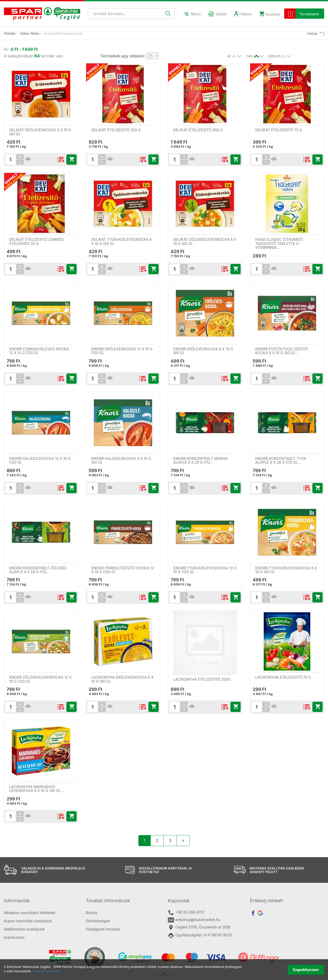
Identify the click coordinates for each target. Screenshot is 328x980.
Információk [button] (17, 901)
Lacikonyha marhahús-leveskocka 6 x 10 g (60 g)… (36, 789)
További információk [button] (108, 901)
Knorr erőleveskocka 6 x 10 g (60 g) (203, 351)
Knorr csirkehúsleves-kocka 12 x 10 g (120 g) (39, 351)
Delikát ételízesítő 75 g (279, 130)
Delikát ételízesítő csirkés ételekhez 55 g (36, 241)
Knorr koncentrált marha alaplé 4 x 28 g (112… (200, 460)
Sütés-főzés (30, 33)
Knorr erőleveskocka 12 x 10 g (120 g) (122, 351)
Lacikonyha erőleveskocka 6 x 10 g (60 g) (122, 679)
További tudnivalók (46, 971)
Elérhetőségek (98, 921)
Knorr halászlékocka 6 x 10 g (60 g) (121, 460)
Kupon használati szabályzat (28, 921)
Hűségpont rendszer (103, 929)
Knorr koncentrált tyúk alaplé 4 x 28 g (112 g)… (281, 460)
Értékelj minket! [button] (266, 901)
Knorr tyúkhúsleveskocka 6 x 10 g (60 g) (286, 570)
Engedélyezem (306, 970)
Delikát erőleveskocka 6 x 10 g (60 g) (40, 132)
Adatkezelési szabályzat (24, 929)
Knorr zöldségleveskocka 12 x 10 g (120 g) (40, 679)
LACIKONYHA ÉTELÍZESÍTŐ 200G (202, 679)
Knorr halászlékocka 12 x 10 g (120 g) (40, 460)
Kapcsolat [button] (179, 901)
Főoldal (9, 33)
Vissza (316, 33)
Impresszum (14, 937)
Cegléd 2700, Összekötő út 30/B (199, 927)
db (27, 159)
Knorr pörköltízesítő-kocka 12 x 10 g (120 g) (123, 570)
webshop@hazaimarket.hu (194, 920)
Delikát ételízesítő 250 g (116, 130)
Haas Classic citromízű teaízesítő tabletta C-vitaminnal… (279, 243)
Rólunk (92, 913)
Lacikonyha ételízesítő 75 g (283, 677)
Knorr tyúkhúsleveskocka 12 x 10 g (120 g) (205, 570)
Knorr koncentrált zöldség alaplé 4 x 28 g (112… (38, 570)
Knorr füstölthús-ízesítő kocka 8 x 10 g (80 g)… (281, 351)
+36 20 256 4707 (186, 913)
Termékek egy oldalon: (123, 56)
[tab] (41, 901)
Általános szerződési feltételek (30, 913)
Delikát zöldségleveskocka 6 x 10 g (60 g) (205, 241)
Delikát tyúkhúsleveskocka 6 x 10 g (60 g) (121, 241)
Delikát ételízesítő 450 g (198, 130)
